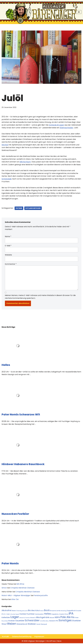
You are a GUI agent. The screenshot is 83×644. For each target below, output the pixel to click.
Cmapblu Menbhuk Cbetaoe (22, 588)
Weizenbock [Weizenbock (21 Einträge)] (22, 625)
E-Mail (8, 246)
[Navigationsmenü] (79, 12)
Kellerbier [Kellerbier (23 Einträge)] (6, 618)
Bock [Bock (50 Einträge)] (47, 611)
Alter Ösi (15, 600)
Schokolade (7, 179)
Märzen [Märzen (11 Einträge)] (52, 618)
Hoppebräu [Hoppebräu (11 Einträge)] (55, 615)
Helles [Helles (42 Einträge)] (47, 614)
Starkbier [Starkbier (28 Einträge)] (76, 621)
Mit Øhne (20, 585)
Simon (4, 588)
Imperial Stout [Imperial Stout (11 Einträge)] (64, 615)
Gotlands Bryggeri (57, 125)
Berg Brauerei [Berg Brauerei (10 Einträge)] (24, 611)
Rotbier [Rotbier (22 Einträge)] (12, 621)
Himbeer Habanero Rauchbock (23, 465)
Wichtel (5, 145)
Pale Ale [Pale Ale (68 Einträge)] (65, 618)
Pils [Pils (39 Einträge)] (73, 618)
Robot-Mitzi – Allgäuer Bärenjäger (16, 596)
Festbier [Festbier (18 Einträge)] (23, 615)
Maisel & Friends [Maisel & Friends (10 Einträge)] (25, 618)
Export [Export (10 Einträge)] (17, 615)
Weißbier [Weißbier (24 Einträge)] (32, 625)
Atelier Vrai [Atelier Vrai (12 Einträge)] (15, 611)
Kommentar (11, 264)
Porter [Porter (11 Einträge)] (77, 618)
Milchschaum (25, 162)
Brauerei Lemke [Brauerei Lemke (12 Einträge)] (55, 611)
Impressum (40, 637)
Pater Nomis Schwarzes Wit (21, 415)
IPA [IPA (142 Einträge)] (71, 614)
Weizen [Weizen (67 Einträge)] (12, 624)
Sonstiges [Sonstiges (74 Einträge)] (65, 621)
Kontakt (6, 637)
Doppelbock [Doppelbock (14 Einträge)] (71, 611)
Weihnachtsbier (67, 128)
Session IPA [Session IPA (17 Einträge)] (54, 621)
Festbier (19, 209)
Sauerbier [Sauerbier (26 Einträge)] (20, 621)
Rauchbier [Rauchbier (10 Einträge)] (5, 621)
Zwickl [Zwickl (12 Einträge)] (38, 625)
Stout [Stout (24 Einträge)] (4, 625)
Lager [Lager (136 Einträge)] (15, 618)
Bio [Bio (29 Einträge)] (29, 611)
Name (8, 237)
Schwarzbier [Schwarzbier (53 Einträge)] (32, 621)
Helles (6, 365)
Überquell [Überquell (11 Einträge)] (44, 625)
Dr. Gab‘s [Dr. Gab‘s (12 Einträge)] (7, 615)
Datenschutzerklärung (22, 637)
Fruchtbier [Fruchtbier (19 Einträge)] (31, 615)
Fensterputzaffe (41, 596)
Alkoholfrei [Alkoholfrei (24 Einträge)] (6, 611)
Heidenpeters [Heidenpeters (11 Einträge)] (39, 615)
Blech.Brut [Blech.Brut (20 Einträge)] (36, 611)
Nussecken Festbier (15, 514)
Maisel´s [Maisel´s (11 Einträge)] (33, 618)
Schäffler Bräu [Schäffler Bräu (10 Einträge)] (44, 621)
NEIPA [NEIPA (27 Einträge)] (57, 618)
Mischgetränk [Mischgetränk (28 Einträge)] (43, 618)
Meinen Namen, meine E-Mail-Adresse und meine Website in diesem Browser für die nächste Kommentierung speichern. (40, 297)
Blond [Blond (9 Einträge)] (42, 611)
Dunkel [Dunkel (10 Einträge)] (13, 615)
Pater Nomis (10, 564)
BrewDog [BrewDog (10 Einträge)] (64, 611)
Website (8, 255)
